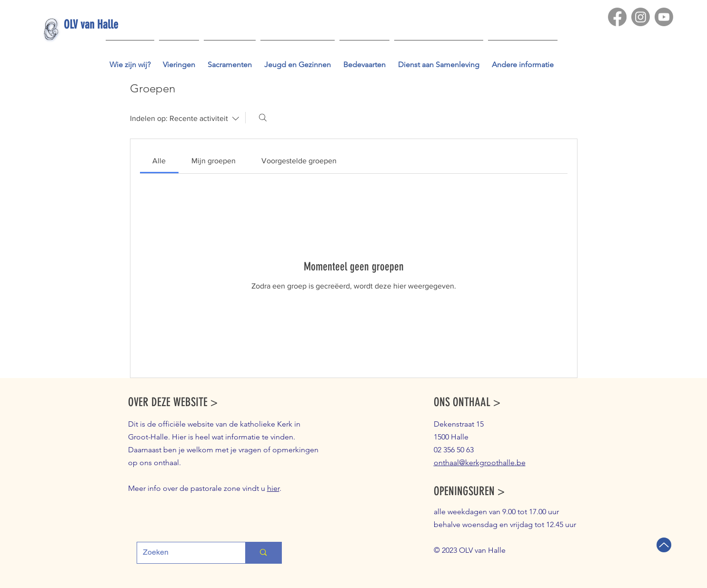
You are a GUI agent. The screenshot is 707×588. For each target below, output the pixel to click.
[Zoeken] (263, 118)
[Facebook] (617, 17)
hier (273, 488)
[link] (159, 161)
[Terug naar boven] (664, 545)
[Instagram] (641, 17)
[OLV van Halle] (107, 25)
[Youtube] (664, 17)
